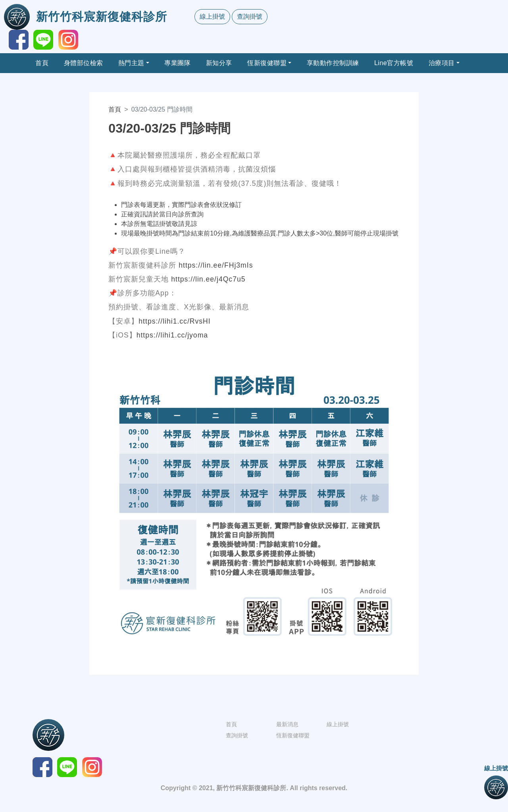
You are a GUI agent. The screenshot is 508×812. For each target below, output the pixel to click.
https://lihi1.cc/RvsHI (174, 321)
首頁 (42, 63)
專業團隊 (177, 63)
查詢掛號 (250, 16)
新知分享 (219, 63)
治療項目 (442, 63)
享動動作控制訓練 (333, 63)
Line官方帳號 (394, 63)
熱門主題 (131, 63)
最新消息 (287, 724)
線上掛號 (212, 16)
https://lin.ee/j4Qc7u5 (208, 279)
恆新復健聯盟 (267, 63)
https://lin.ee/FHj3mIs (216, 265)
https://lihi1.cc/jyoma (172, 335)
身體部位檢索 (84, 63)
